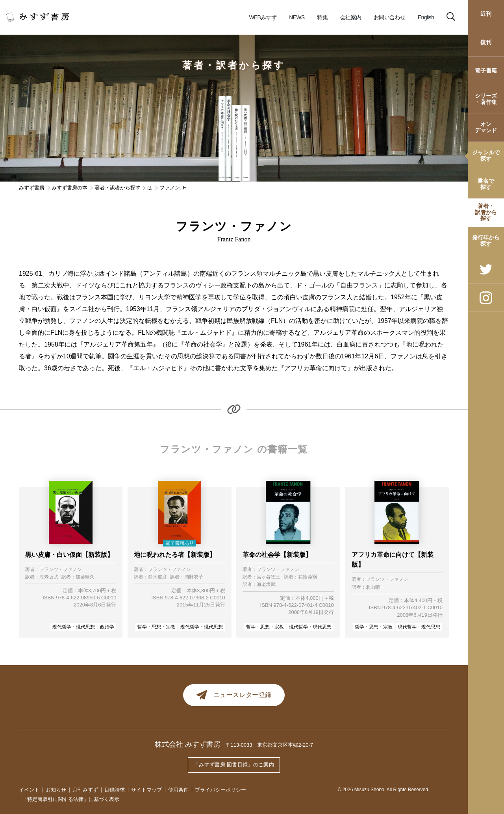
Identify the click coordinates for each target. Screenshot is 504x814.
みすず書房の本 (69, 188)
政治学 (107, 627)
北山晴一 (375, 587)
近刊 (486, 14)
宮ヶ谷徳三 (269, 577)
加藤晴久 (85, 577)
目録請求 (115, 790)
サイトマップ (146, 790)
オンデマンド (486, 127)
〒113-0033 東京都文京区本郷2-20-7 (270, 746)
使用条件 (178, 790)
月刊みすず (85, 790)
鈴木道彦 (157, 577)
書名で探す (486, 184)
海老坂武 (49, 577)
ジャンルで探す (486, 155)
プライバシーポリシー (220, 790)
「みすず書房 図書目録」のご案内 (234, 766)
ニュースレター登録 (234, 696)
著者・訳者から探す (486, 212)
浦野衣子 (194, 577)
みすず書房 (32, 188)
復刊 (486, 42)
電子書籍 (486, 70)
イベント (29, 790)
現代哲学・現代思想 (74, 627)
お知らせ (56, 790)
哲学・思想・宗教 (156, 627)
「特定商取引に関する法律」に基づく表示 (71, 799)
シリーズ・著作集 (486, 99)
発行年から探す (486, 240)
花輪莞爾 (308, 577)
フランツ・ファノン (61, 570)
